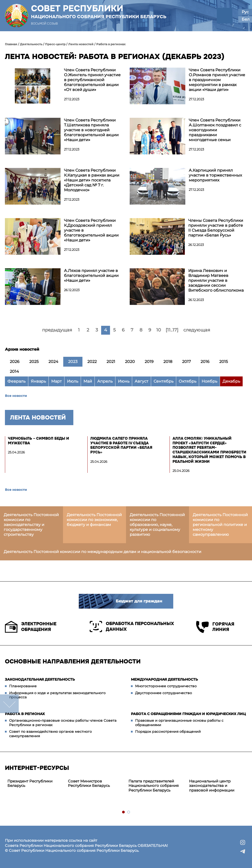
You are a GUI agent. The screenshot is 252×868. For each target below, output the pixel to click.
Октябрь (188, 381)
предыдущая (57, 330)
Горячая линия (215, 627)
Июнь (124, 381)
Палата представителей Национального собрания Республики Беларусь (154, 786)
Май (88, 381)
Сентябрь (164, 381)
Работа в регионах (111, 44)
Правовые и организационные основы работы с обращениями (179, 723)
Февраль (16, 381)
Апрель (105, 381)
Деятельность (31, 44)
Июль (73, 381)
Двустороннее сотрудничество (164, 693)
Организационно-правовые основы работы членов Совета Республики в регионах (63, 723)
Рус (245, 12)
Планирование (23, 686)
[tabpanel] (35, 784)
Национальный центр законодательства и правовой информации (212, 786)
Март (56, 381)
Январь (38, 381)
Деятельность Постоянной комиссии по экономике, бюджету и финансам (94, 520)
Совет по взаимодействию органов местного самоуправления (50, 734)
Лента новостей (81, 44)
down (9, 704)
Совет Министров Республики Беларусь (89, 783)
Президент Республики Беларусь (30, 783)
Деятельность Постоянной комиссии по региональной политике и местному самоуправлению (220, 525)
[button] (225, 16)
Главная (11, 44)
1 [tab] (124, 812)
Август (142, 381)
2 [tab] (129, 812)
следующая (197, 330)
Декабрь (231, 381)
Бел (246, 19)
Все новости (16, 396)
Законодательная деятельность (40, 679)
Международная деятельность (164, 679)
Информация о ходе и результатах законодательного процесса (57, 695)
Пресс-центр (55, 44)
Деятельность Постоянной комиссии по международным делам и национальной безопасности (102, 552)
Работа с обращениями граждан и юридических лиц (188, 714)
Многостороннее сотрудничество (166, 686)
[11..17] (172, 330)
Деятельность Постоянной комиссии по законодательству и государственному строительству (31, 525)
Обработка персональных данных (132, 627)
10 (159, 330)
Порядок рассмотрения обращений (168, 732)
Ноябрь (209, 381)
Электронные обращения (31, 627)
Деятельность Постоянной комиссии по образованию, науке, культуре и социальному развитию (157, 525)
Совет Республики (99, 12)
